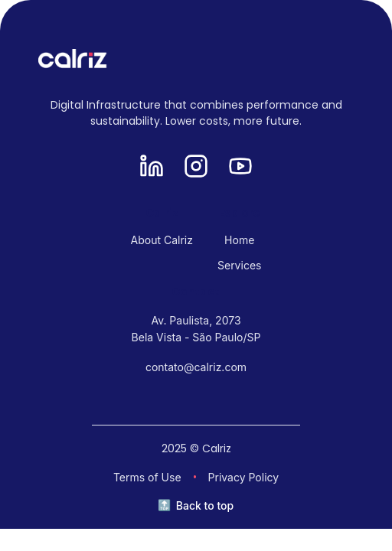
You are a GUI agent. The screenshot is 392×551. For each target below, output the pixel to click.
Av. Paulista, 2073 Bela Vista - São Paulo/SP (196, 329)
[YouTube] (240, 167)
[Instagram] (196, 167)
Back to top (205, 505)
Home (239, 240)
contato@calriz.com (196, 367)
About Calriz (162, 240)
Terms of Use (147, 477)
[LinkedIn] (152, 167)
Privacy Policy (244, 477)
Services (239, 265)
